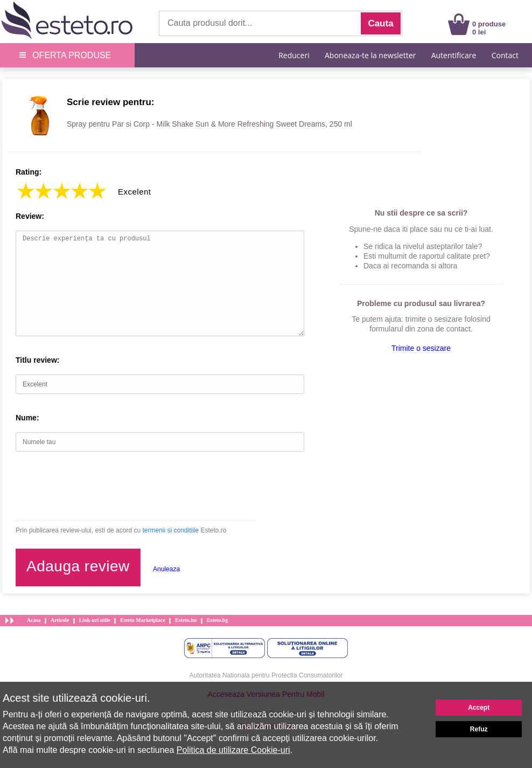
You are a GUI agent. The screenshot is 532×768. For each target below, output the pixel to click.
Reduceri (294, 55)
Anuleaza (166, 569)
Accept (479, 708)
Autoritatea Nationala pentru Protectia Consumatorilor (266, 675)
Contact (505, 55)
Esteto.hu (186, 620)
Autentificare (454, 55)
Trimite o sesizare (421, 348)
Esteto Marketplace (143, 620)
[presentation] (97, 486)
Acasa (34, 620)
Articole (60, 620)
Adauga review (78, 566)
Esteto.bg (218, 620)
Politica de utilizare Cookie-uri (233, 750)
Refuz (479, 729)
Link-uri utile (95, 620)
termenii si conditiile (170, 530)
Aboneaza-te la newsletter (370, 55)
